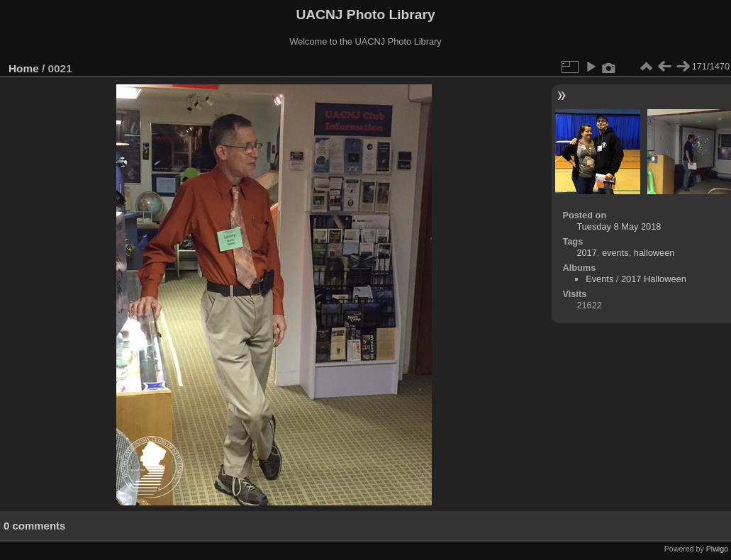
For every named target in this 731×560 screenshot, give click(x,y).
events (615, 253)
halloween (654, 253)
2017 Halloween (654, 279)
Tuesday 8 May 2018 (619, 226)
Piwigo (717, 549)
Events (599, 279)
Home (24, 68)
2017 (586, 253)
